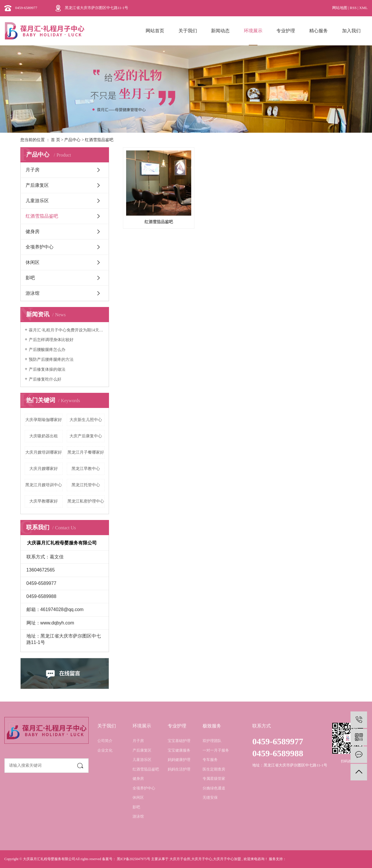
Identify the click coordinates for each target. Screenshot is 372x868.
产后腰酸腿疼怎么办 (47, 350)
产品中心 (72, 140)
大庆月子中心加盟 (227, 859)
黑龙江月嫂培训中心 (44, 485)
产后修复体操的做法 (47, 369)
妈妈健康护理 (179, 760)
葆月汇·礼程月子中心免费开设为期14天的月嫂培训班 (67, 330)
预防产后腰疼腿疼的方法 (51, 360)
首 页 (56, 140)
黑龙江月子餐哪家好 (86, 452)
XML (363, 8)
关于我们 (188, 31)
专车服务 (210, 760)
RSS (353, 8)
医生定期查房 (214, 769)
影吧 (30, 278)
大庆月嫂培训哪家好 (44, 452)
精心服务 (319, 31)
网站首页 (155, 31)
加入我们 (351, 31)
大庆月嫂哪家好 (44, 469)
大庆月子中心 (202, 859)
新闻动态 (220, 31)
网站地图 (340, 8)
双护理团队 (212, 741)
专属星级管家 (214, 779)
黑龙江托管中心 (86, 485)
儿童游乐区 (37, 201)
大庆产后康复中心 (86, 436)
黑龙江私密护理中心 (86, 501)
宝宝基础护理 (179, 741)
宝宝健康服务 (179, 750)
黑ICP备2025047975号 (134, 859)
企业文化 (105, 750)
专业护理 (286, 31)
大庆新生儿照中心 (86, 420)
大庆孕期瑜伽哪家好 (44, 420)
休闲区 (33, 262)
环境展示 (253, 31)
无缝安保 (210, 797)
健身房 (33, 231)
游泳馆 (33, 293)
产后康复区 (37, 185)
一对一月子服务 (216, 750)
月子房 (33, 170)
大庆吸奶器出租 (44, 436)
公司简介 (105, 741)
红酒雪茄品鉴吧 (99, 140)
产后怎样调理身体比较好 (51, 340)
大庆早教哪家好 (44, 501)
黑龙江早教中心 (86, 469)
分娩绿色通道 (214, 788)
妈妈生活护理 (179, 769)
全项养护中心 (40, 247)
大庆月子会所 (180, 859)
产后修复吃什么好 (45, 379)
